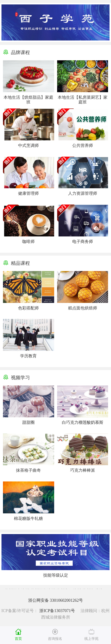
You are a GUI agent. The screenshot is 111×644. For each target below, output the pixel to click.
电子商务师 (83, 242)
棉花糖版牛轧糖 (28, 519)
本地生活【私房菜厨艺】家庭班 (83, 100)
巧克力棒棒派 (83, 470)
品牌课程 (20, 52)
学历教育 (28, 356)
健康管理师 (28, 193)
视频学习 (20, 378)
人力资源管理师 (83, 193)
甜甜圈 (28, 422)
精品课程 (20, 263)
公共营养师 (83, 146)
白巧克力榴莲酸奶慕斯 (83, 422)
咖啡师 (28, 242)
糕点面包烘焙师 (83, 308)
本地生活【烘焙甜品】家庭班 (28, 100)
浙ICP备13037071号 (57, 611)
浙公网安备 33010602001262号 (56, 600)
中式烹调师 (28, 146)
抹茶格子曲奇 (28, 470)
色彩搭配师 (28, 308)
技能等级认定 (56, 575)
